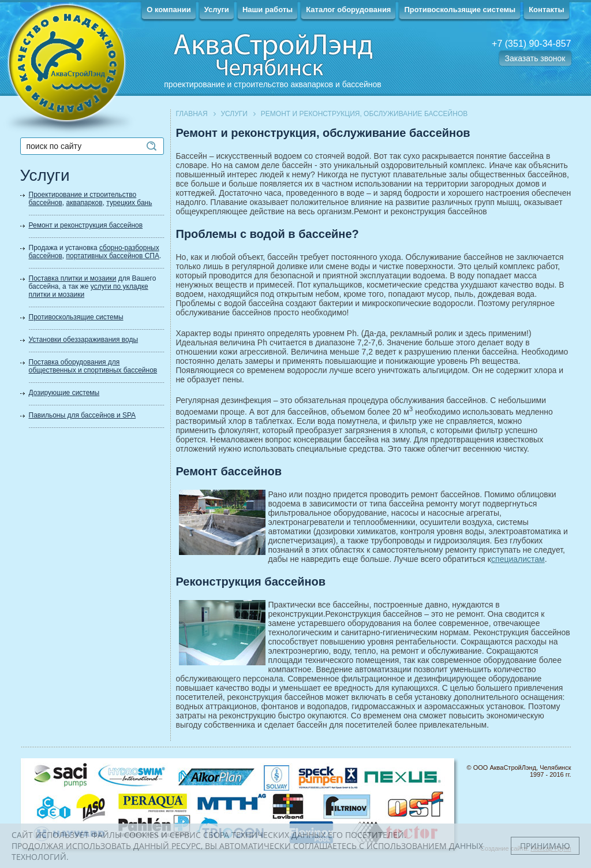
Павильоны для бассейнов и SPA (83, 415)
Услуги (217, 10)
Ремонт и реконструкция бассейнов (86, 225)
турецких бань (129, 203)
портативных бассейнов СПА (113, 256)
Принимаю (545, 846)
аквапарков (85, 203)
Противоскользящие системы (460, 10)
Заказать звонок (535, 58)
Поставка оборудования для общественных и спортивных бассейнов (93, 366)
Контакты (546, 10)
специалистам (518, 559)
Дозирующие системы (64, 393)
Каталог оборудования (348, 10)
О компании (169, 10)
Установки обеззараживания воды (84, 340)
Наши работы (268, 10)
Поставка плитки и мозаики (73, 278)
